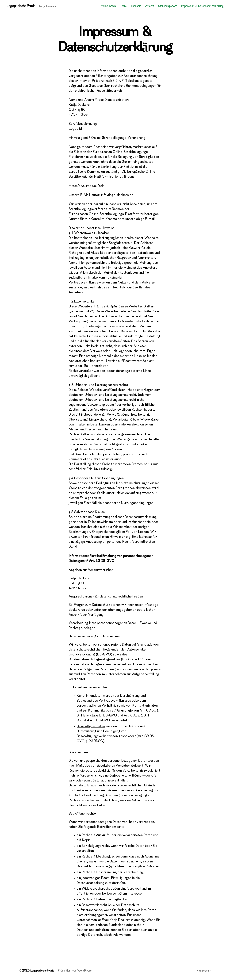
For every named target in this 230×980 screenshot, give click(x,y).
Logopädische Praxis (22, 6)
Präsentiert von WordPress (76, 971)
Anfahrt (150, 6)
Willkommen (108, 6)
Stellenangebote (168, 6)
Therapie (136, 6)
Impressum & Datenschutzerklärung (202, 6)
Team (123, 6)
